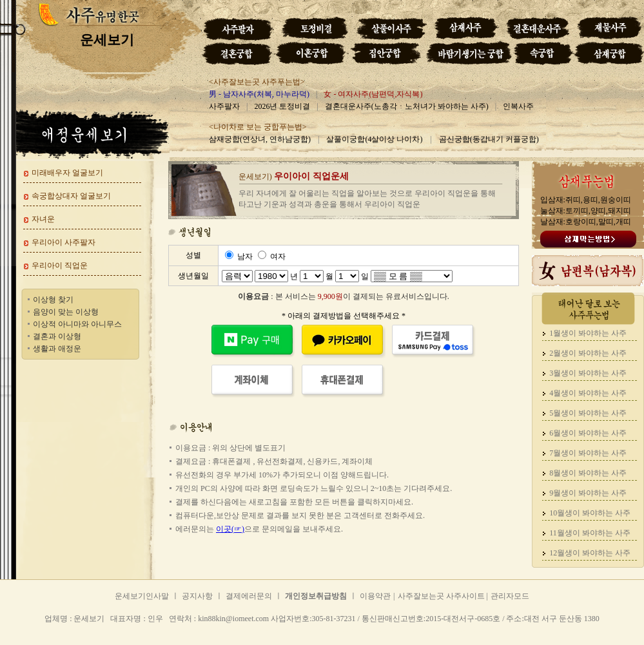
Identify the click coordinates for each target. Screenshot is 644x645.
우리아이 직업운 (60, 265)
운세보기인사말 (142, 596)
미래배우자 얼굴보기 (67, 173)
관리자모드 (510, 596)
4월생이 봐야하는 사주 (588, 393)
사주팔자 (224, 106)
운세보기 (158, 630)
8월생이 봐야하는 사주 (588, 473)
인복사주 (518, 106)
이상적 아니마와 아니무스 (77, 324)
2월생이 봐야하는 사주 (588, 353)
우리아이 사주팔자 (63, 242)
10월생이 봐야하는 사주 (590, 513)
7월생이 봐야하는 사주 (588, 453)
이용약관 (375, 596)
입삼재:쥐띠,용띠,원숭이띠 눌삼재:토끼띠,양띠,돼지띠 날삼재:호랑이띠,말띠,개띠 (586, 211)
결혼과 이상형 (57, 336)
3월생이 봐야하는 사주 (588, 373)
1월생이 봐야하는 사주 (588, 333)
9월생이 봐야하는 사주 (588, 493)
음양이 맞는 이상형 (66, 312)
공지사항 (197, 596)
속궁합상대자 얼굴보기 (71, 196)
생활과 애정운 (57, 349)
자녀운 (43, 219)
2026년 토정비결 (282, 106)
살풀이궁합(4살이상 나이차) (374, 139)
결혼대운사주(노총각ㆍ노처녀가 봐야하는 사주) (407, 106)
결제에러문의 (249, 596)
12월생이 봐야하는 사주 (590, 553)
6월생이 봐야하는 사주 (588, 433)
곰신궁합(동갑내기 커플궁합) (489, 139)
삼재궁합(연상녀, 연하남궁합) (260, 139)
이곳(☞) (230, 529)
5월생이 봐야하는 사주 (588, 413)
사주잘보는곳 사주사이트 (442, 596)
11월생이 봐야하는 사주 (590, 533)
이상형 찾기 (53, 300)
